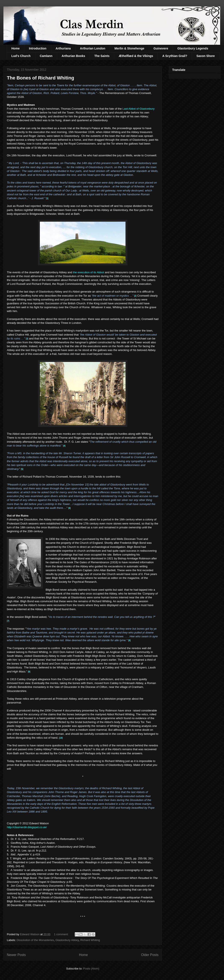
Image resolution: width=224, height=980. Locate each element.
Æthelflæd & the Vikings (136, 56)
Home (16, 48)
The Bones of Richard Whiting (40, 78)
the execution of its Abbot (89, 272)
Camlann (46, 56)
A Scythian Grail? (175, 56)
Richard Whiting (90, 940)
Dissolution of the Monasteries (35, 940)
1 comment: (62, 934)
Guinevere (161, 48)
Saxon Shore (206, 56)
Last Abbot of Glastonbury (139, 109)
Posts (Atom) (91, 969)
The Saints (102, 56)
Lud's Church (21, 56)
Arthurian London (93, 48)
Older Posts (150, 955)
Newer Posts (16, 955)
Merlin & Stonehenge (129, 48)
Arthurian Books (73, 56)
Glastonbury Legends (193, 48)
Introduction (38, 48)
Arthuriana (63, 48)
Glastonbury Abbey (67, 940)
